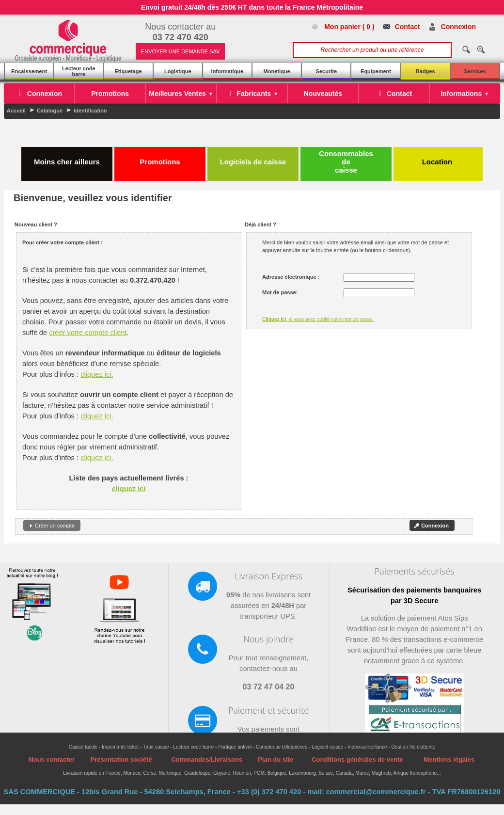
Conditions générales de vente (357, 759)
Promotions (160, 158)
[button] (52, 525)
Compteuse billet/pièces (282, 747)
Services (475, 71)
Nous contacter (52, 759)
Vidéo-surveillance (367, 747)
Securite (326, 71)
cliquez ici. (97, 374)
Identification (90, 111)
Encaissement (29, 71)
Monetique (277, 71)
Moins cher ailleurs (67, 158)
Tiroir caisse (156, 747)
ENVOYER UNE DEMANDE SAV (180, 51)
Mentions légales (449, 759)
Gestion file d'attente (413, 747)
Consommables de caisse (346, 162)
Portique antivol (235, 747)
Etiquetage (128, 71)
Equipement (376, 71)
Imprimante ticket (120, 747)
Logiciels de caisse (253, 158)
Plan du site (276, 759)
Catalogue (50, 111)
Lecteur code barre (79, 71)
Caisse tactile (83, 747)
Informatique (228, 71)
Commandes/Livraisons (207, 759)
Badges (425, 71)
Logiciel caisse (327, 747)
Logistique (178, 71)
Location (438, 158)
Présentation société (121, 759)
